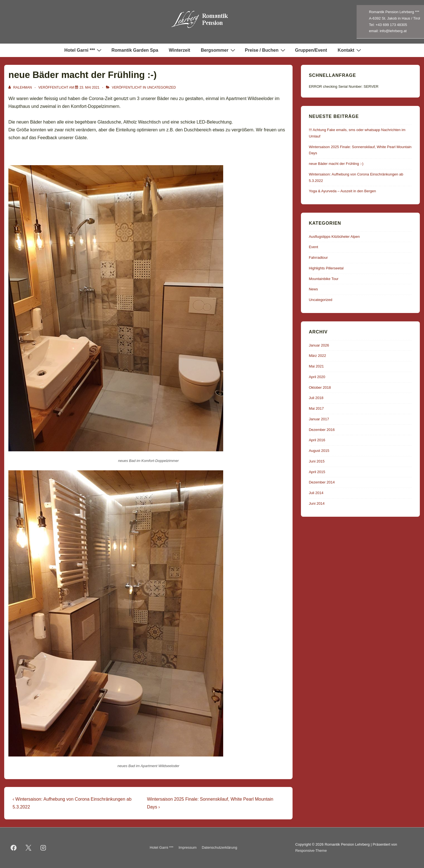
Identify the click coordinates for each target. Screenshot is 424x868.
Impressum (188, 847)
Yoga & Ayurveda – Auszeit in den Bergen (342, 191)
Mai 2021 (316, 366)
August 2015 (319, 451)
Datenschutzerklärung (219, 847)
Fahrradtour (318, 258)
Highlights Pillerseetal (326, 268)
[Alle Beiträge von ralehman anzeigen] (21, 87)
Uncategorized (162, 87)
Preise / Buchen (266, 50)
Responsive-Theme (311, 851)
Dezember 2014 (322, 482)
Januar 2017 (319, 419)
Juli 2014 (316, 493)
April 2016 (317, 440)
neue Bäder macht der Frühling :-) (336, 164)
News (313, 289)
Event (313, 247)
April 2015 (317, 472)
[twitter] (29, 848)
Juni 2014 (317, 503)
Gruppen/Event (311, 50)
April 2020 (317, 377)
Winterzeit (180, 50)
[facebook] (14, 848)
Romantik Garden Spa (135, 50)
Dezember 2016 (322, 430)
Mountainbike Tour (324, 279)
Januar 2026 (319, 345)
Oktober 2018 (320, 387)
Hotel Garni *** (84, 50)
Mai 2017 (316, 408)
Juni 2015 (317, 461)
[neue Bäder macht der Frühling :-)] (89, 87)
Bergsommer (219, 50)
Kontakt (350, 50)
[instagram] (43, 848)
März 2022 (317, 356)
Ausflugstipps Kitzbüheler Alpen (334, 237)
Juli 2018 (316, 398)
